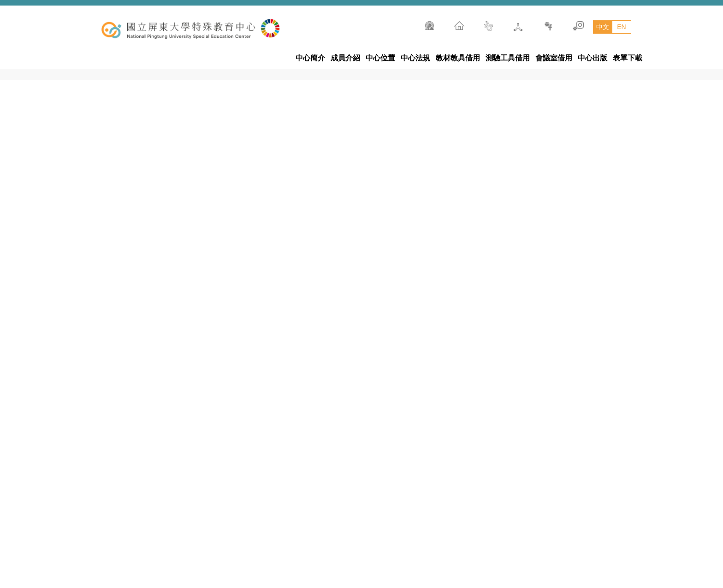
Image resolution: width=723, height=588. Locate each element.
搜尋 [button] (646, 18)
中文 (603, 27)
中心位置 (380, 58)
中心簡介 (310, 58)
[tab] (550, 291)
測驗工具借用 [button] (508, 58)
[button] (626, 398)
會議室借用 (554, 58)
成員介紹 (345, 58)
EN (621, 27)
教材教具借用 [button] (458, 58)
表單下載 (628, 58)
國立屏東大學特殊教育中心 (361, 545)
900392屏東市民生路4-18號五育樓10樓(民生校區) (427, 567)
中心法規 (415, 58)
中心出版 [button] (593, 58)
